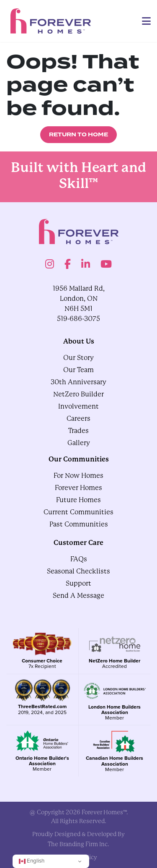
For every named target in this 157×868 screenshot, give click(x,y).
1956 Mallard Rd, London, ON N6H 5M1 (79, 298)
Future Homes (78, 500)
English (32, 861)
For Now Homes (78, 476)
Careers (78, 418)
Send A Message (78, 596)
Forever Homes (78, 488)
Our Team (78, 370)
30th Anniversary (78, 382)
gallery (79, 443)
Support (78, 583)
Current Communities (78, 512)
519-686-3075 (78, 319)
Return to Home (78, 135)
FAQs (79, 559)
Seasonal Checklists (78, 571)
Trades (78, 431)
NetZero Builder (78, 394)
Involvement (78, 406)
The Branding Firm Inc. (78, 844)
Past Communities (79, 524)
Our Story (78, 358)
